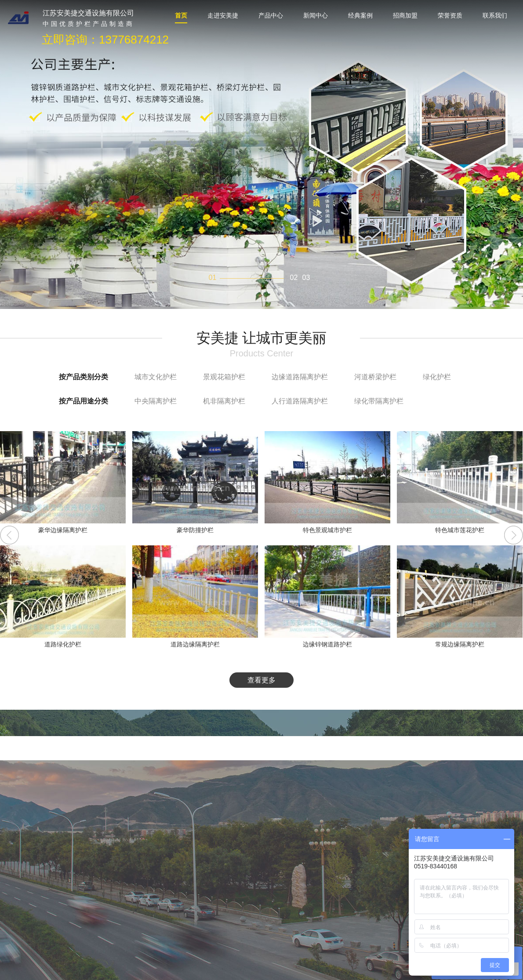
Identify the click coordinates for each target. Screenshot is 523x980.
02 (294, 278)
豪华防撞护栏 (195, 530)
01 (213, 278)
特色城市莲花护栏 (460, 530)
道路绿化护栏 (63, 644)
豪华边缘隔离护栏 (63, 530)
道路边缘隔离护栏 (195, 644)
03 (306, 278)
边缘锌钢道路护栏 (327, 644)
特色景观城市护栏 (327, 530)
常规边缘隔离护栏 (460, 644)
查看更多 (261, 680)
